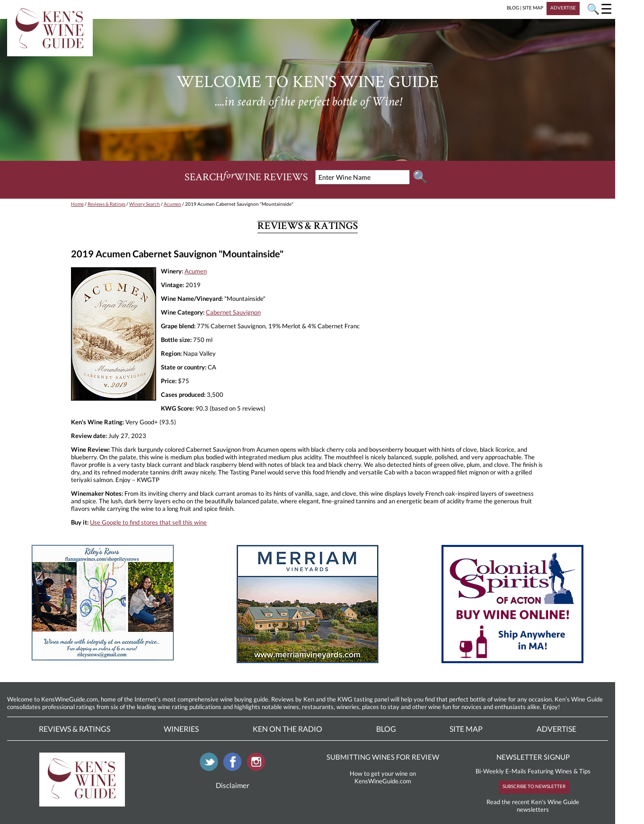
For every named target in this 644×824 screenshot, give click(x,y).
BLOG (513, 8)
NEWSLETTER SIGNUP (533, 757)
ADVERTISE (563, 8)
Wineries (181, 729)
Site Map (466, 729)
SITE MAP (533, 8)
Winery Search (145, 204)
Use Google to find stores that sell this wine (148, 522)
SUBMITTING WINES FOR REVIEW (383, 757)
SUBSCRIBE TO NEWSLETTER (534, 786)
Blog (386, 729)
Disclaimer (233, 785)
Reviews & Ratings (106, 204)
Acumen (172, 204)
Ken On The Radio (287, 729)
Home (77, 204)
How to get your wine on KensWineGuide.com (383, 777)
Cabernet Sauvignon (233, 312)
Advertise (556, 729)
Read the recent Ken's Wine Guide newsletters (533, 806)
